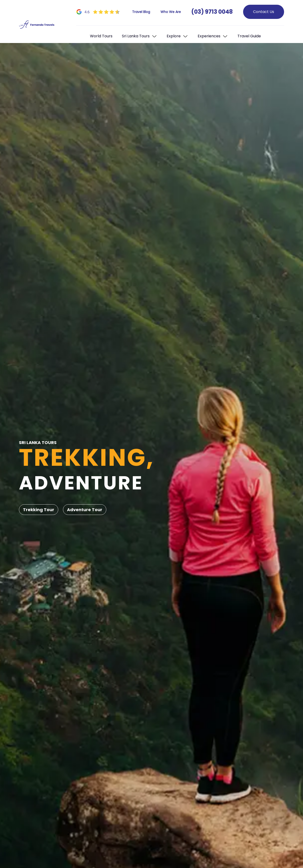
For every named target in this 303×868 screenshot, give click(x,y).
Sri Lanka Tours (136, 36)
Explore (174, 36)
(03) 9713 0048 (212, 12)
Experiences (209, 36)
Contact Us (264, 12)
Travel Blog (141, 12)
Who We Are (171, 12)
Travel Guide (249, 36)
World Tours (101, 36)
